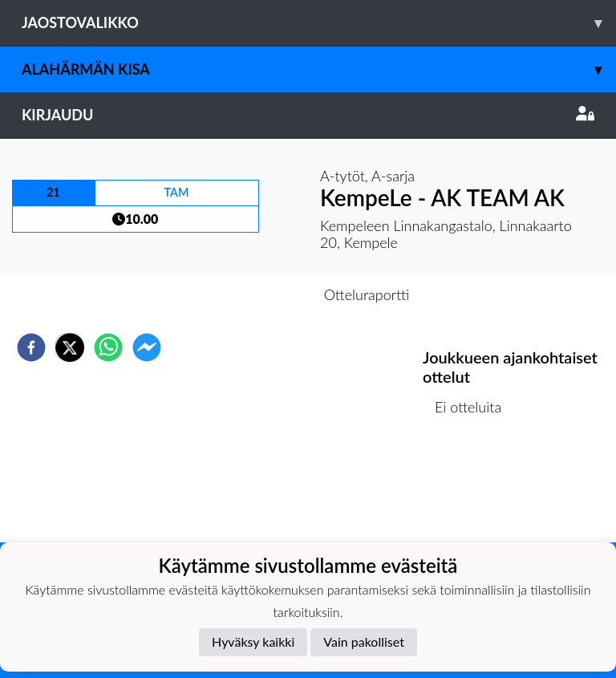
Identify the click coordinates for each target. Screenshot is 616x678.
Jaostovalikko (319, 23)
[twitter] (70, 347)
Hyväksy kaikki (253, 641)
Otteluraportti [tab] (367, 294)
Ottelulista (474, 488)
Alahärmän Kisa (319, 69)
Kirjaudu (308, 115)
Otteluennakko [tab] (253, 294)
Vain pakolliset (364, 641)
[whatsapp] (108, 347)
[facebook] (31, 347)
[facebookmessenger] (147, 347)
